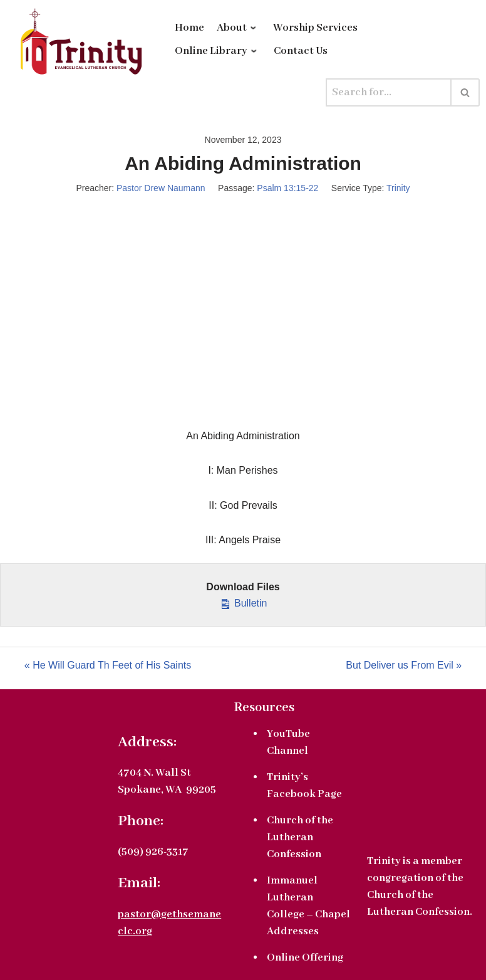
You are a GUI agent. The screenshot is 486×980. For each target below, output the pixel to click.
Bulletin (243, 602)
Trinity (398, 188)
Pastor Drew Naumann (161, 188)
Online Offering (305, 958)
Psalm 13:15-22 (287, 188)
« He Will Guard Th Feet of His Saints (108, 665)
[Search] (389, 92)
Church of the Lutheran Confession (300, 837)
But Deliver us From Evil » (404, 665)
